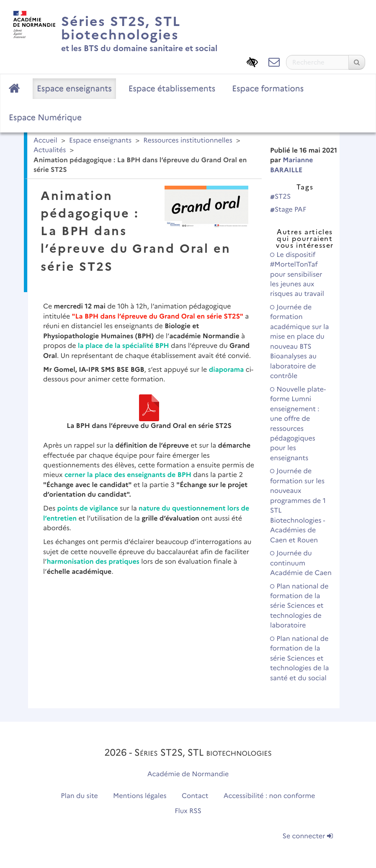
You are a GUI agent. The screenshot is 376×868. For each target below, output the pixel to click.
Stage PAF (288, 210)
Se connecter (308, 836)
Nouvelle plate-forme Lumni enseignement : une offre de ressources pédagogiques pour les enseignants (298, 424)
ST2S (280, 197)
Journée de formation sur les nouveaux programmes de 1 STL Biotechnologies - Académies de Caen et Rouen (298, 506)
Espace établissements (172, 88)
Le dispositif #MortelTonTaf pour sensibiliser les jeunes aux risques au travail (297, 275)
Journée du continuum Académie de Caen (301, 563)
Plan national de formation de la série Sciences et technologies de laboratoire (299, 606)
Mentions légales (140, 796)
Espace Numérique (45, 117)
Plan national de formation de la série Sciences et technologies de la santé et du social (299, 659)
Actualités (50, 150)
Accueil (45, 141)
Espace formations (268, 88)
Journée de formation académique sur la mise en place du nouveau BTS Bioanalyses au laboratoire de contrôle (300, 342)
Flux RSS (188, 811)
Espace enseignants (74, 88)
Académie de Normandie (188, 774)
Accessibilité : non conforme (269, 796)
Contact (195, 796)
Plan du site (79, 796)
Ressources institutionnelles (188, 141)
